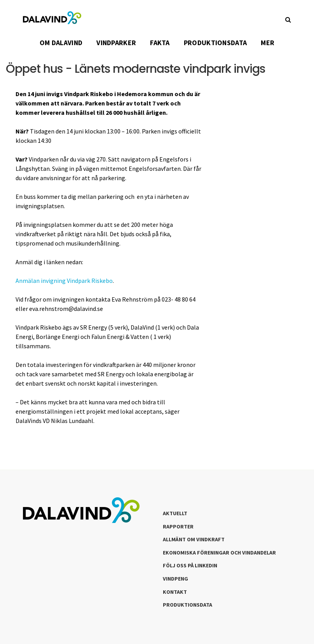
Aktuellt (175, 513)
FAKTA (160, 43)
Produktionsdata (188, 605)
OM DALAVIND (61, 43)
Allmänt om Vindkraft (194, 539)
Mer (268, 43)
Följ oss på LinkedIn (190, 565)
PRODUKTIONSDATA (215, 43)
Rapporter (178, 526)
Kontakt (175, 592)
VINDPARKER (116, 43)
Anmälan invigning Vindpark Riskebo (64, 281)
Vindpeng (175, 579)
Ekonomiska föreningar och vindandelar (219, 553)
